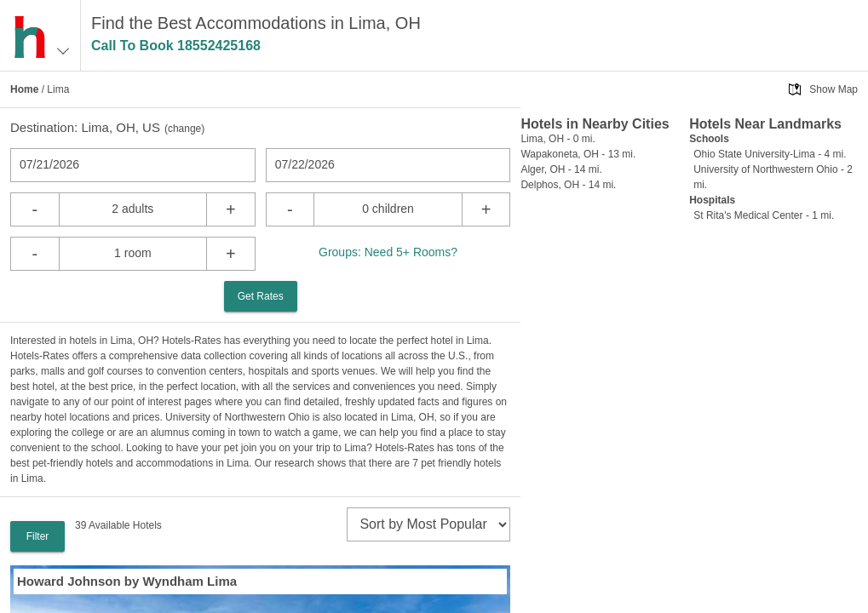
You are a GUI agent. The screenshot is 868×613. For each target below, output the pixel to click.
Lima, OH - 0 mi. (558, 139)
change (184, 129)
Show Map (834, 89)
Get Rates (261, 296)
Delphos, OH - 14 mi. (568, 185)
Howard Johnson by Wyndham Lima (127, 581)
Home (24, 89)
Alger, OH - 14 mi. (561, 169)
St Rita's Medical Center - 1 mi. (764, 215)
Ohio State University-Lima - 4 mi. (770, 154)
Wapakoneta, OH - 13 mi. (578, 154)
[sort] (428, 524)
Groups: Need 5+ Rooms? (388, 252)
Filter (38, 536)
